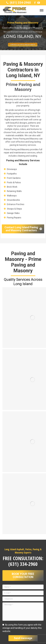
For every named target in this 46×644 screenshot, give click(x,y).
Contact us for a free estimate (23, 47)
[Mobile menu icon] (42, 10)
